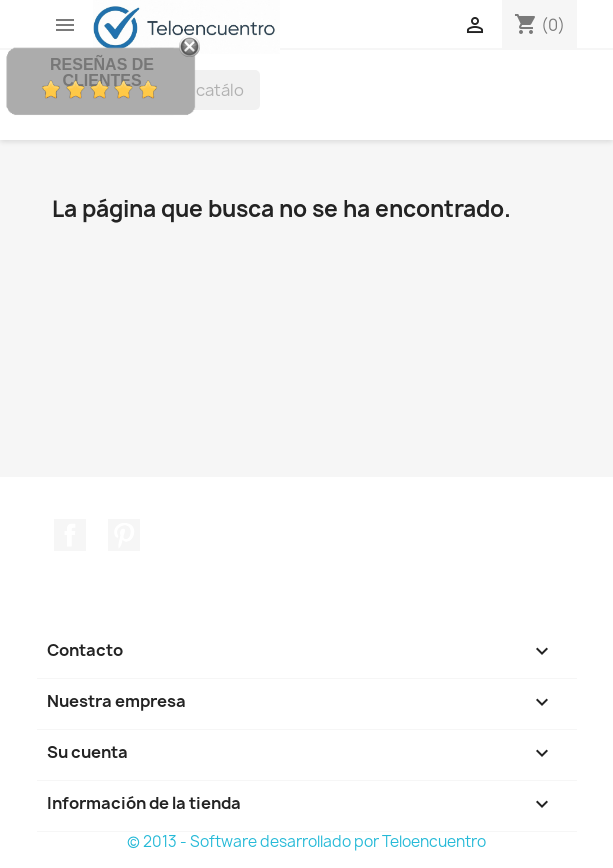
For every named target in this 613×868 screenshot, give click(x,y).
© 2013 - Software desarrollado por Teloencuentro (306, 841)
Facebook (70, 535)
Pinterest (124, 535)
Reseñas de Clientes (102, 72)
